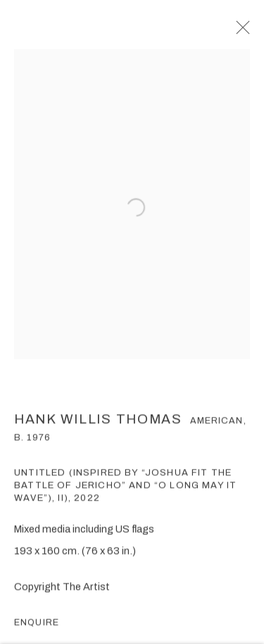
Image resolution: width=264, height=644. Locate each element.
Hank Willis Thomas (98, 424)
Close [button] (247, 32)
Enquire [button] (37, 628)
